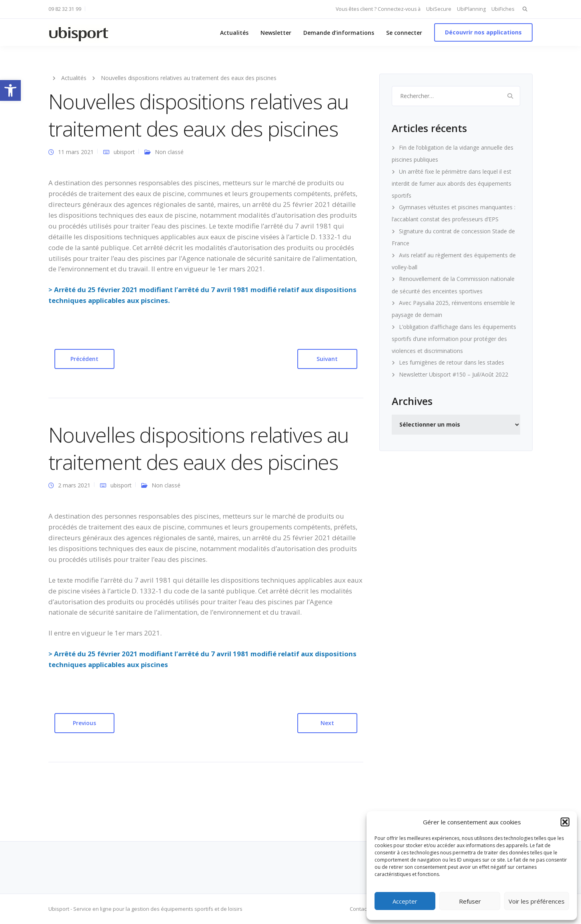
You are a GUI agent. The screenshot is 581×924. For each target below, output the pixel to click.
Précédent (84, 359)
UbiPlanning (471, 9)
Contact (359, 909)
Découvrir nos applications (483, 32)
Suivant (327, 359)
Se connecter (404, 33)
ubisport (124, 152)
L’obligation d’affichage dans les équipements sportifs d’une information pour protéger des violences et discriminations (454, 339)
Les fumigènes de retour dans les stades (452, 362)
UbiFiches (503, 9)
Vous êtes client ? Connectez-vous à (378, 9)
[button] (10, 90)
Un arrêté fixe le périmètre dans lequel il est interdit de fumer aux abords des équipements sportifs (452, 183)
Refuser (470, 901)
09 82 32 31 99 (65, 9)
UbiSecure (439, 9)
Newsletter (276, 33)
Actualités (234, 33)
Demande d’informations (339, 33)
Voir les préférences (537, 901)
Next (327, 723)
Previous (84, 723)
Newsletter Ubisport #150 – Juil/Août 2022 (454, 374)
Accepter (405, 901)
